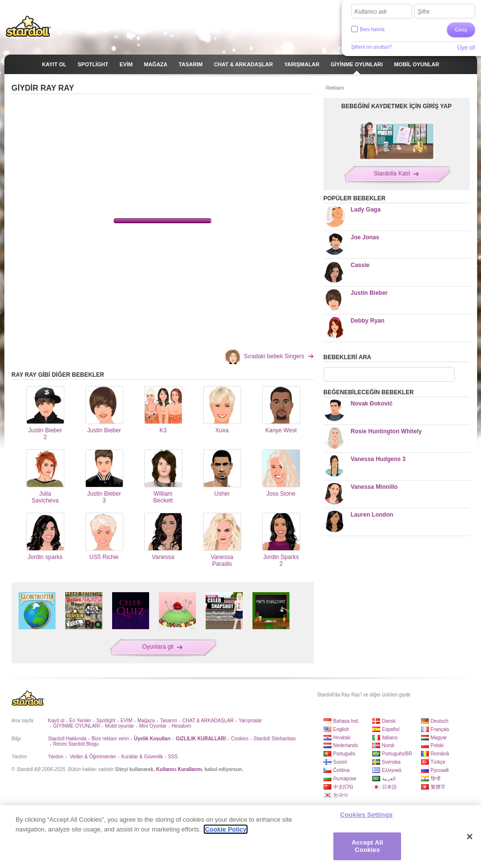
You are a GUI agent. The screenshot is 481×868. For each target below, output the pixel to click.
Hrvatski (342, 738)
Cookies (240, 739)
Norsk (388, 745)
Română (440, 754)
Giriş (461, 30)
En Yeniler (80, 721)
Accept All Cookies (367, 846)
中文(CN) (343, 787)
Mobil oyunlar (120, 726)
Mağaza (146, 721)
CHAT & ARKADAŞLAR (208, 721)
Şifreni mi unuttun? (372, 47)
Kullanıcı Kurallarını (179, 769)
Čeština (342, 770)
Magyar (439, 738)
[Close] (470, 837)
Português (345, 754)
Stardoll (28, 26)
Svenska (391, 762)
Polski (437, 745)
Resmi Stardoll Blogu (76, 744)
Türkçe (438, 762)
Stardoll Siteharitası (275, 739)
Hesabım (181, 726)
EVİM (126, 721)
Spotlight (106, 721)
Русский (440, 770)
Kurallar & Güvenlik (142, 757)
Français (440, 729)
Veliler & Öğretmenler (92, 757)
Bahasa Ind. (346, 721)
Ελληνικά (392, 770)
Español (391, 729)
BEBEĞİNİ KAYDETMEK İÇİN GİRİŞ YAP (396, 106)
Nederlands (346, 745)
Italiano (390, 738)
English (341, 729)
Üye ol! (466, 48)
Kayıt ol (56, 721)
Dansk (389, 721)
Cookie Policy (225, 829)
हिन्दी (436, 779)
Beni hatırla (373, 29)
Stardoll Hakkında (67, 739)
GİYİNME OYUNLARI (77, 726)
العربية (389, 779)
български (345, 779)
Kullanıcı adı (371, 12)
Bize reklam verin (110, 739)
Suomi (340, 762)
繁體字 (438, 787)
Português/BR (397, 754)
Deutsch (440, 721)
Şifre (424, 12)
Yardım (56, 757)
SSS (173, 757)
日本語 (389, 787)
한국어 (341, 795)
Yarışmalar (250, 721)
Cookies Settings (366, 815)
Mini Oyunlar (153, 726)
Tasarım (169, 721)
